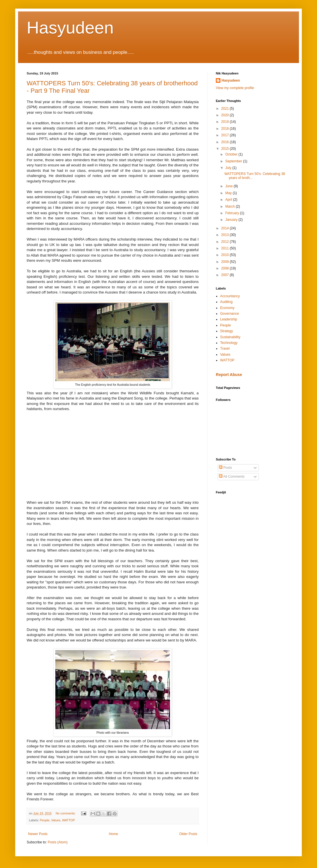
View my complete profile (235, 88)
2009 (226, 262)
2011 (226, 248)
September (234, 161)
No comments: (66, 813)
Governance (229, 314)
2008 (226, 268)
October (232, 154)
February (233, 213)
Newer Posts (38, 834)
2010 (226, 255)
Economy (227, 308)
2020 (226, 115)
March (231, 206)
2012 (226, 242)
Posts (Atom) (57, 842)
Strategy (227, 331)
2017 (226, 135)
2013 (226, 235)
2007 (226, 275)
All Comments (232, 477)
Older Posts (188, 834)
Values (56, 820)
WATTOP (69, 820)
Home (114, 834)
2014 (226, 228)
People (45, 820)
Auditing (226, 302)
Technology (229, 343)
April (229, 200)
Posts (225, 468)
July (229, 168)
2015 (226, 149)
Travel (225, 349)
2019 (226, 122)
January (232, 220)
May (229, 193)
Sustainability (230, 337)
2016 (226, 142)
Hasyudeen (70, 28)
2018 (226, 129)
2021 (226, 109)
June (229, 186)
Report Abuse (229, 375)
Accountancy (230, 296)
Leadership (229, 319)
